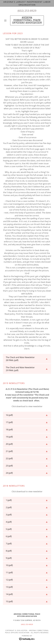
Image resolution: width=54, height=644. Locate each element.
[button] (7, 20)
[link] (27, 20)
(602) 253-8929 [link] (27, 11)
